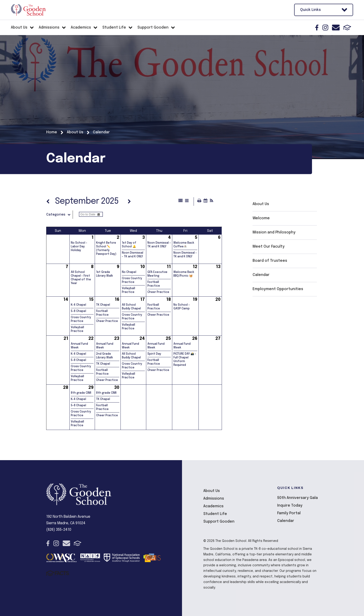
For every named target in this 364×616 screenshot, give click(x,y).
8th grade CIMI (81, 393)
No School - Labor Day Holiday (79, 247)
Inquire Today (290, 506)
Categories (59, 215)
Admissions (214, 499)
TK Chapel (103, 305)
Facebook (317, 28)
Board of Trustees (270, 261)
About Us (261, 204)
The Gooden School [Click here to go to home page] (28, 10)
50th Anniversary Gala (297, 498)
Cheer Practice (158, 292)
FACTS (347, 28)
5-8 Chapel (78, 311)
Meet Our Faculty (269, 247)
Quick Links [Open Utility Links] (324, 10)
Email (336, 28)
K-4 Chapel (78, 305)
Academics (213, 506)
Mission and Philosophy (274, 232)
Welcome (261, 218)
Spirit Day (154, 354)
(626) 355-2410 (59, 530)
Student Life (215, 514)
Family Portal (289, 513)
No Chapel (129, 272)
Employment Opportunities (278, 289)
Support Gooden (219, 522)
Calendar (261, 275)
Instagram (325, 28)
